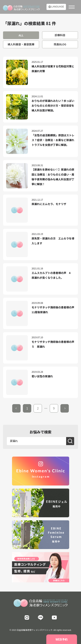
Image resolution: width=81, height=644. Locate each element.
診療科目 (60, 35)
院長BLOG (60, 44)
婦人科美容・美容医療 (21, 44)
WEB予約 (62, 639)
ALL (21, 35)
